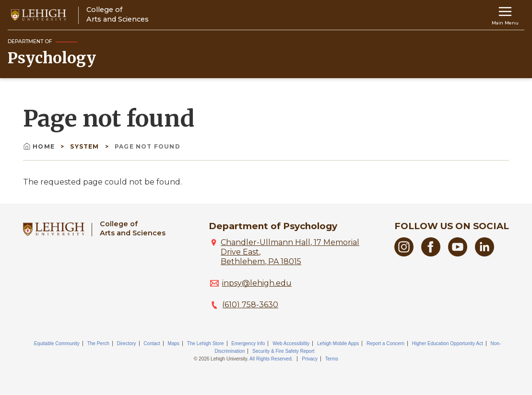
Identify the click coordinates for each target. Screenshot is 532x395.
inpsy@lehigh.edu (257, 283)
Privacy (310, 359)
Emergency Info (248, 343)
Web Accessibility (291, 343)
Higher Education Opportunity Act (448, 343)
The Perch (98, 343)
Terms (332, 359)
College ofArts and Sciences (133, 228)
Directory (127, 343)
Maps (174, 343)
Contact (152, 343)
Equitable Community (57, 343)
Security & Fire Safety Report (284, 351)
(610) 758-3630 (250, 305)
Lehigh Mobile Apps (338, 343)
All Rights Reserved (271, 359)
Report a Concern (385, 343)
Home (40, 146)
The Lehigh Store (206, 343)
